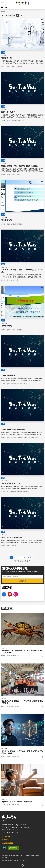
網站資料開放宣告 (8, 843)
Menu (3, 3)
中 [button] (18, 15)
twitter (6, 15)
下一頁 (22, 557)
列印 (22, 15)
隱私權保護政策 (7, 837)
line (13, 15)
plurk (10, 15)
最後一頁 (30, 557)
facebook (3, 15)
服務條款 (5, 840)
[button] (42, 3)
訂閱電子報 (23, 581)
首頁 (3, 12)
